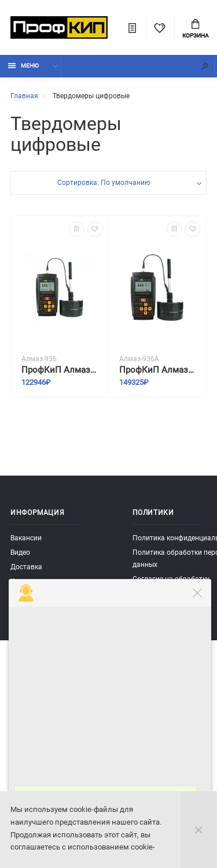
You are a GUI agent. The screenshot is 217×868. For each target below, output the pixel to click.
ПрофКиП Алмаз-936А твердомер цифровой (157, 370)
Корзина (196, 29)
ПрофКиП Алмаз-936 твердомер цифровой (60, 370)
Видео (20, 552)
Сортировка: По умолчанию (104, 183)
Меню (24, 66)
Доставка (26, 567)
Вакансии (26, 538)
